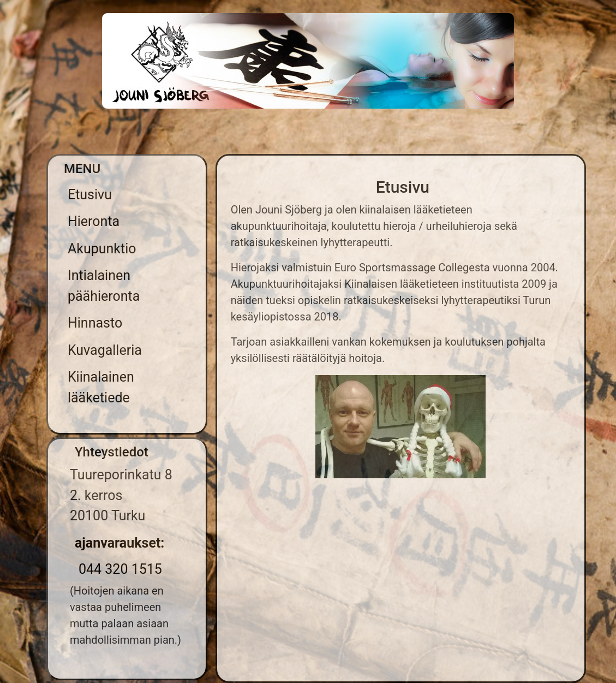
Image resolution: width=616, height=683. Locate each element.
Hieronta (94, 221)
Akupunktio (102, 249)
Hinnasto (95, 323)
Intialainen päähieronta (104, 286)
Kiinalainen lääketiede (101, 387)
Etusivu (90, 195)
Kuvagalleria (105, 350)
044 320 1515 (120, 569)
